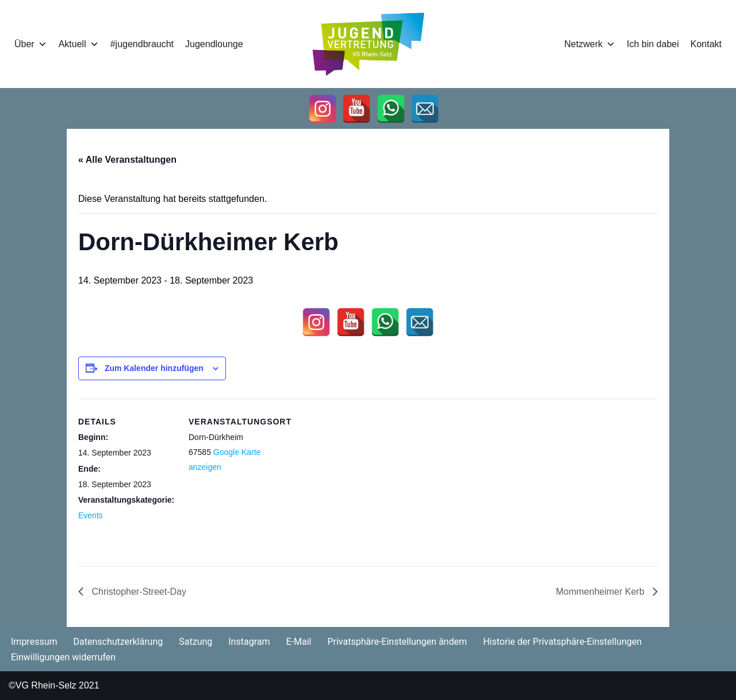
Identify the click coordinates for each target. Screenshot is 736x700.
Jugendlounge (214, 44)
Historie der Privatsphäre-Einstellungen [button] (562, 642)
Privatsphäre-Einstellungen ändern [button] (397, 642)
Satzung (195, 642)
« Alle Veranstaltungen (127, 160)
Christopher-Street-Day (138, 592)
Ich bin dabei (653, 44)
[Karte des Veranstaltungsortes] (360, 478)
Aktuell (79, 44)
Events (91, 515)
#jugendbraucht (142, 44)
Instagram (249, 642)
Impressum (34, 642)
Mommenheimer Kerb (601, 592)
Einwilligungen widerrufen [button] (63, 657)
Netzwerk (590, 44)
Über (31, 44)
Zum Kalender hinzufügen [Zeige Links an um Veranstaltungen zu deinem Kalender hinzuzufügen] (154, 368)
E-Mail (298, 642)
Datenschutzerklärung (118, 642)
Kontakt (706, 44)
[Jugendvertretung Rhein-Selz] (368, 44)
